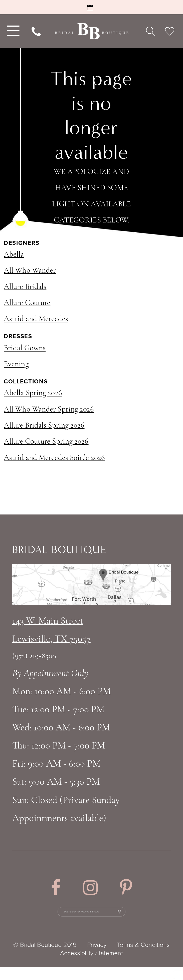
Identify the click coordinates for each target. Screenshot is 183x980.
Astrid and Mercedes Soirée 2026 (54, 458)
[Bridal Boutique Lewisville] (91, 31)
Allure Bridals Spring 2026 (44, 426)
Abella (14, 255)
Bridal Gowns (25, 348)
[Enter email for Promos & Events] (92, 918)
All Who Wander (30, 271)
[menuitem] (12, 31)
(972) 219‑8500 (34, 656)
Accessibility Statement (91, 966)
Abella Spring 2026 (33, 393)
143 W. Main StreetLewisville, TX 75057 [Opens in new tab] (51, 630)
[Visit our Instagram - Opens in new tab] (90, 888)
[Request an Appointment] (91, 7)
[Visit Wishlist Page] (169, 31)
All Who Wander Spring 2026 (49, 410)
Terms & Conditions (143, 958)
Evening (16, 364)
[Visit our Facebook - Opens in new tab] (56, 888)
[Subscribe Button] (157, 918)
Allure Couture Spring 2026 (46, 442)
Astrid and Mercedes (36, 319)
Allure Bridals (25, 287)
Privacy (97, 958)
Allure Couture (27, 303)
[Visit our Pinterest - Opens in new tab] (126, 888)
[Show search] (150, 31)
